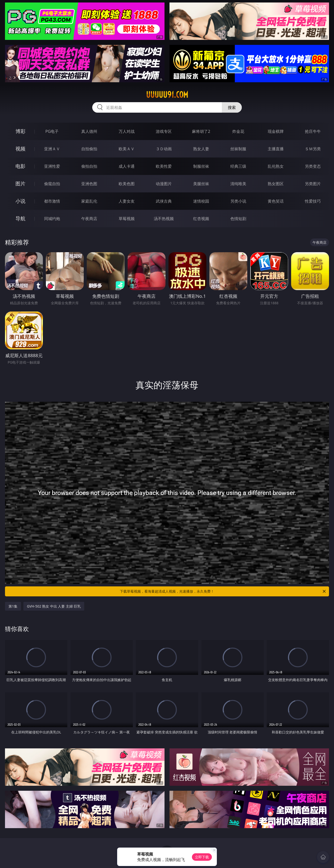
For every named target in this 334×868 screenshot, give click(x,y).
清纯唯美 (238, 184)
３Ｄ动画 (164, 149)
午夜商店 (89, 219)
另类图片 (313, 184)
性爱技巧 (313, 201)
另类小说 (238, 201)
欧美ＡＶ (127, 149)
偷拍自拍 (89, 166)
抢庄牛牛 (313, 131)
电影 (20, 166)
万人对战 (127, 131)
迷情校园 (201, 201)
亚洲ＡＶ (52, 149)
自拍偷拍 (89, 149)
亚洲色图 (89, 184)
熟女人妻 (201, 149)
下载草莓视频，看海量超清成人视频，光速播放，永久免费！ (223, 591)
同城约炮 (52, 219)
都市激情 (52, 201)
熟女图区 (276, 184)
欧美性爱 (164, 166)
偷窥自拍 (52, 184)
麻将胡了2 (201, 131)
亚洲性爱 (52, 166)
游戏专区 (164, 131)
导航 (20, 218)
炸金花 (238, 131)
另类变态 (313, 166)
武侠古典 (164, 201)
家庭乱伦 (89, 201)
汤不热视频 (164, 219)
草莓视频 (127, 219)
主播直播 (276, 149)
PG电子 (52, 131)
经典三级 (238, 166)
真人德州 (89, 131)
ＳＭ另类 (313, 149)
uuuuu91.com (167, 95)
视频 (20, 149)
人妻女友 (127, 201)
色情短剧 (238, 219)
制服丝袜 (201, 166)
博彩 (20, 131)
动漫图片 (164, 184)
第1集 (13, 606)
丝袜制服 (238, 149)
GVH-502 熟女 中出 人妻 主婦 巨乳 (54, 606)
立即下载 (202, 857)
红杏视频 (201, 219)
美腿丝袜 (201, 184)
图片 (20, 184)
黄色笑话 (276, 201)
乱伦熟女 (276, 166)
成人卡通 (127, 166)
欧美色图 (127, 184)
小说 (20, 201)
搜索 (232, 107)
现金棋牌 (276, 131)
